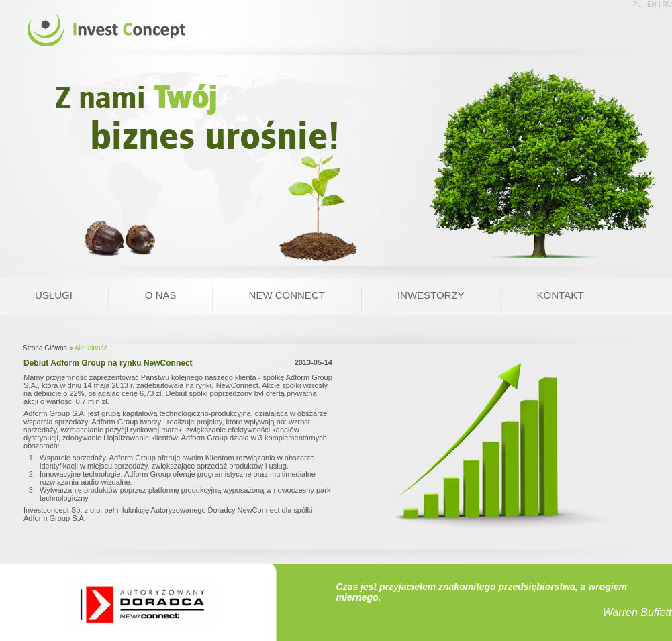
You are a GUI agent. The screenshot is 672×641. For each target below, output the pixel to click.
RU (667, 4)
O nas (161, 295)
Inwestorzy (431, 295)
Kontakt (561, 295)
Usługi (54, 295)
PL (637, 4)
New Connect (287, 295)
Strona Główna (45, 348)
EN (652, 4)
